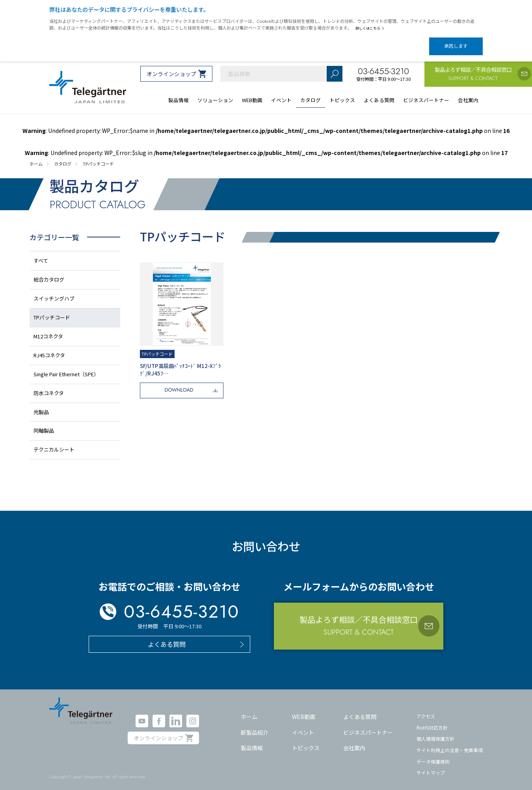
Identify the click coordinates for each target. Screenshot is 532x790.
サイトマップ (431, 766)
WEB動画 (304, 710)
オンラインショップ (171, 67)
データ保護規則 (433, 754)
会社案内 (354, 741)
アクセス (426, 709)
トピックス (306, 741)
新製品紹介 (255, 725)
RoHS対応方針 (432, 720)
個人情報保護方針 (435, 732)
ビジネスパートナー (368, 725)
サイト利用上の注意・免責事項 (450, 743)
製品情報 (252, 741)
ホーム (249, 710)
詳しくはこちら (371, 28)
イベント (303, 725)
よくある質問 (360, 710)
